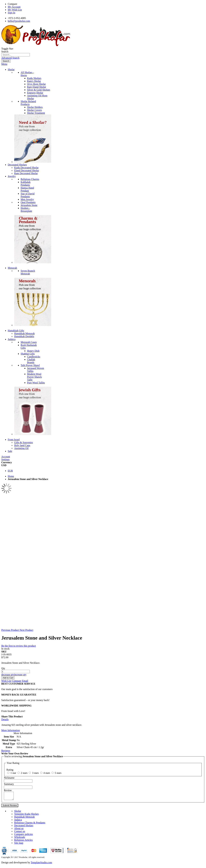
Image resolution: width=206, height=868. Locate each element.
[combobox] (16, 55)
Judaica (18, 821)
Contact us (20, 833)
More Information (11, 730)
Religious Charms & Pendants (30, 824)
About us (19, 830)
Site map (19, 844)
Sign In (12, 13)
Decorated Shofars (24, 827)
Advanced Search (10, 58)
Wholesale (20, 839)
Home (11, 476)
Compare (12, 4)
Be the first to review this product (19, 646)
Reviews (6, 751)
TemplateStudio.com (41, 864)
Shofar (18, 812)
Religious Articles (23, 841)
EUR (10, 471)
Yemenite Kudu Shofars (26, 815)
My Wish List (15, 10)
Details (5, 719)
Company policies (23, 836)
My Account (14, 7)
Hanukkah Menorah (24, 818)
